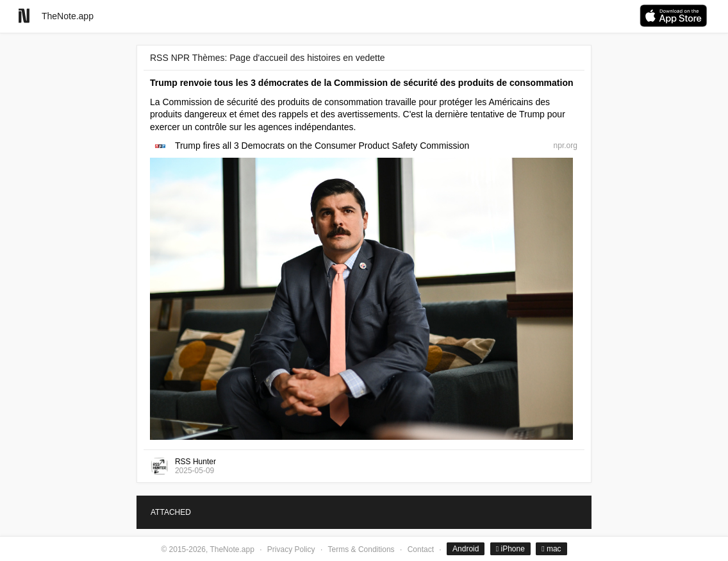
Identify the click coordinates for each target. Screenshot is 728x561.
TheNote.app (68, 16)
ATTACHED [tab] (171, 512)
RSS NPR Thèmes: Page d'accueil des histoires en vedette (268, 58)
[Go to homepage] (24, 16)
